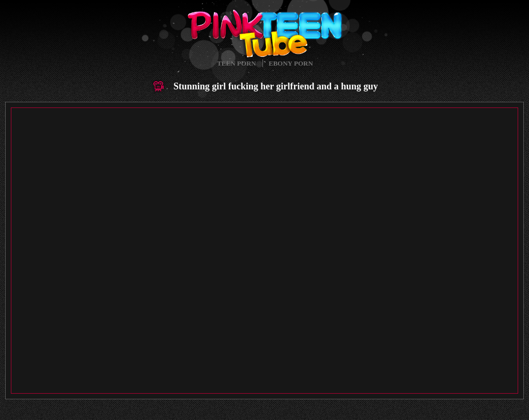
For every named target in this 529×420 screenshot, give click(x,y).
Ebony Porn (291, 63)
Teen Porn (236, 63)
